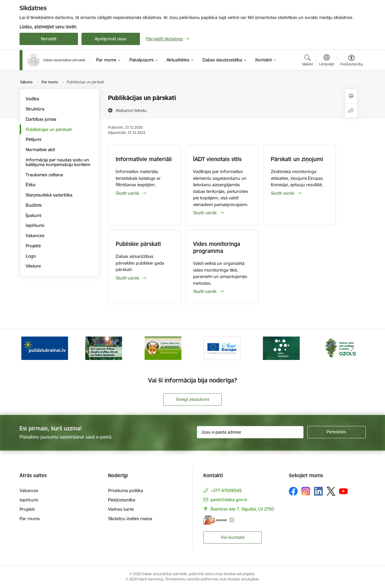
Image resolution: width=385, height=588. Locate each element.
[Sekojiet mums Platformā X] (331, 491)
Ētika (31, 185)
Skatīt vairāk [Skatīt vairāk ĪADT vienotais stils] (205, 213)
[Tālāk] (352, 348)
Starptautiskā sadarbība (49, 195)
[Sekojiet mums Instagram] (306, 491)
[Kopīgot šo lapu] (351, 111)
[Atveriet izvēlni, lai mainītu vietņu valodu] (327, 61)
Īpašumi (33, 215)
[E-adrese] (215, 520)
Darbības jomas (41, 119)
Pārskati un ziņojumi (297, 159)
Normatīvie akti (40, 150)
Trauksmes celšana (44, 175)
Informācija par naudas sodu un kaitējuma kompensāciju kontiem (58, 162)
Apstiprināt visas (111, 39)
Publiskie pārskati (138, 244)
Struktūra (35, 109)
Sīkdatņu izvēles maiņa (130, 519)
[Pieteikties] (337, 432)
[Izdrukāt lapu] (351, 96)
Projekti (33, 246)
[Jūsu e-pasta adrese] (250, 432)
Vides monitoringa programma (217, 247)
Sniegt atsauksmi (192, 399)
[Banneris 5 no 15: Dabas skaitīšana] (281, 348)
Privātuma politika (126, 490)
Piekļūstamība (122, 500)
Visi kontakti (233, 537)
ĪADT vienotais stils (217, 159)
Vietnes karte (121, 509)
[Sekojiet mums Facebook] (293, 491)
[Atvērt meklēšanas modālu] (308, 61)
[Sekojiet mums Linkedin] (318, 491)
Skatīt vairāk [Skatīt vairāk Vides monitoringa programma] (205, 291)
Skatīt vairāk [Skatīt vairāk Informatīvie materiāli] (128, 193)
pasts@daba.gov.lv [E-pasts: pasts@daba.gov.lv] (229, 500)
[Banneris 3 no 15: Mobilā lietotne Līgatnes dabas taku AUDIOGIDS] (163, 348)
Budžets (34, 205)
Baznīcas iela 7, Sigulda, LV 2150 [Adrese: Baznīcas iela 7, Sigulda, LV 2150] (242, 509)
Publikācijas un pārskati (49, 129)
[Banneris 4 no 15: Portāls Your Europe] (222, 348)
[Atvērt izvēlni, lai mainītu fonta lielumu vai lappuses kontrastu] (352, 61)
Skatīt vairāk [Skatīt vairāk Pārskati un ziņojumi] (283, 193)
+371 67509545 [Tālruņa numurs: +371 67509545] (226, 490)
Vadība (32, 99)
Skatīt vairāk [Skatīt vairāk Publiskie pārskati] (128, 278)
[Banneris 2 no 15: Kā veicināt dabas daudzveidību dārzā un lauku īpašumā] (104, 348)
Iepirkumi (35, 225)
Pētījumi (33, 139)
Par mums (30, 519)
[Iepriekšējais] (33, 348)
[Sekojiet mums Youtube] (344, 491)
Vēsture (33, 266)
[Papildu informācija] (232, 520)
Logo (31, 256)
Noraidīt (49, 39)
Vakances (35, 236)
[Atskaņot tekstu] (131, 110)
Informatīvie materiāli (144, 159)
